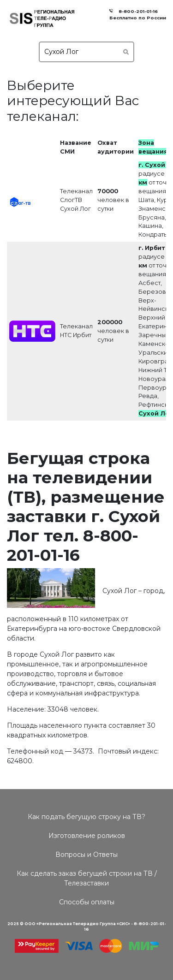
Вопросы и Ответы (86, 855)
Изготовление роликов (87, 836)
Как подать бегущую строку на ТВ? (86, 817)
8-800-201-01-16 (137, 11)
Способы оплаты (87, 902)
